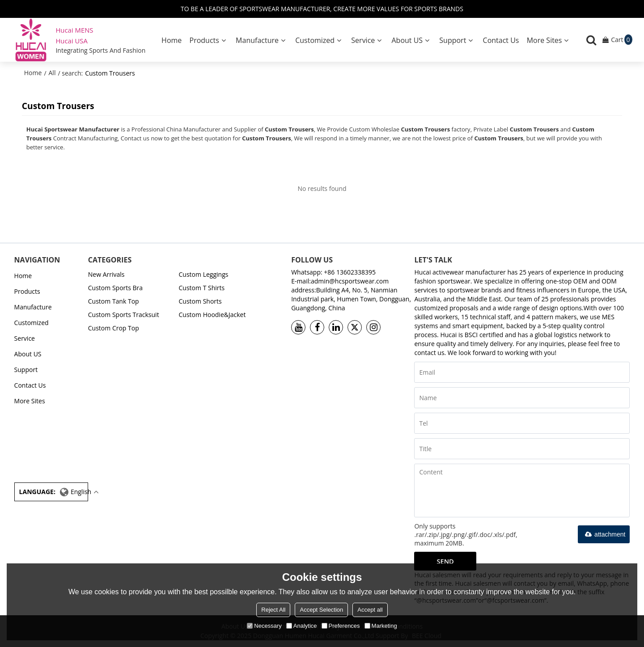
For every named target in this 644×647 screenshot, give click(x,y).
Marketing (381, 626)
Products (204, 40)
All (52, 73)
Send (445, 561)
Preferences (341, 626)
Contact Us (501, 40)
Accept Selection (321, 610)
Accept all (370, 610)
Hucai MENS (74, 30)
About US (407, 40)
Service (363, 40)
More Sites (544, 40)
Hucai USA (72, 41)
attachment (604, 534)
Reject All (273, 610)
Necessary (264, 626)
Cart (621, 40)
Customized (315, 40)
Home (172, 40)
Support (453, 40)
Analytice (302, 626)
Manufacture (257, 40)
